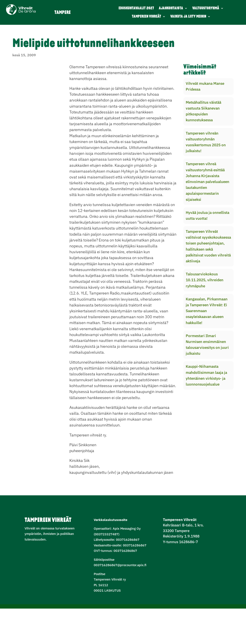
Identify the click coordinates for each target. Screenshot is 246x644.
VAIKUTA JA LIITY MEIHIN (188, 17)
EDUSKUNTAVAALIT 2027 (136, 8)
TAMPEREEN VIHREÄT (146, 17)
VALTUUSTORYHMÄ (206, 8)
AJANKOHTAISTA (171, 8)
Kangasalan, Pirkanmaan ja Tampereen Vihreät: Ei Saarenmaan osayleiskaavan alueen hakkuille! (207, 311)
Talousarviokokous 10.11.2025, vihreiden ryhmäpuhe (205, 280)
